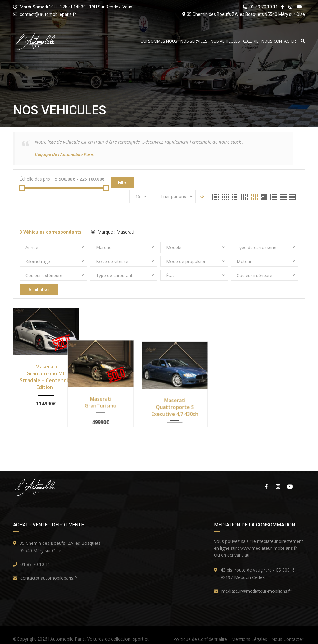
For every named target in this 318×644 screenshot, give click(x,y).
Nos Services (194, 41)
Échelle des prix (35, 179)
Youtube (290, 475)
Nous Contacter (279, 41)
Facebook (266, 475)
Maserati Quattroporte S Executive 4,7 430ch (197, 373)
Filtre (123, 182)
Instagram (278, 475)
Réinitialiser (39, 289)
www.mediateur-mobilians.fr (269, 537)
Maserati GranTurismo (121, 370)
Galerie (251, 41)
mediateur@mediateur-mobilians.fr (256, 579)
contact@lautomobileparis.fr (48, 14)
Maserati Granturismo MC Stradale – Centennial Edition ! (46, 377)
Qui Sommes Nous (159, 41)
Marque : (113, 232)
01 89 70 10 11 (35, 553)
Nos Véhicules (225, 41)
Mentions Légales (249, 628)
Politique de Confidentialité (200, 628)
